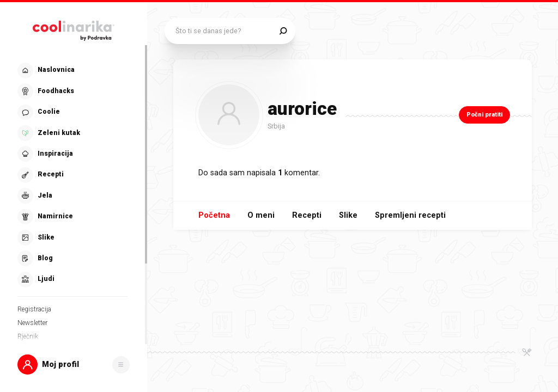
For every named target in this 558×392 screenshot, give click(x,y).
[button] (74, 365)
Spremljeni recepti (410, 215)
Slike (348, 215)
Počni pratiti (484, 115)
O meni (261, 215)
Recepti (307, 215)
